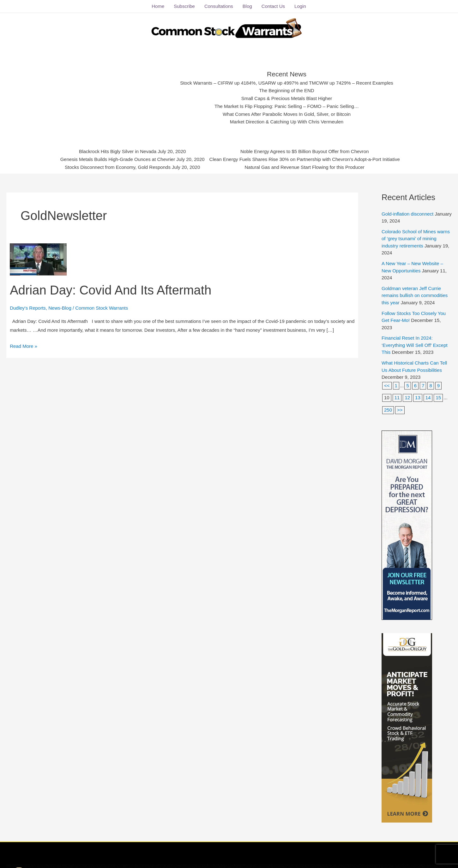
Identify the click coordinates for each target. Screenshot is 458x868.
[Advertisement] (122, 96)
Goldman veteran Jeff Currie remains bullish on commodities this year (415, 295)
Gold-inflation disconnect (407, 214)
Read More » (24, 345)
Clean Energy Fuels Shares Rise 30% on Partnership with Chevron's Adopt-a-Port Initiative (305, 159)
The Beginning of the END (286, 90)
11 (397, 398)
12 (407, 398)
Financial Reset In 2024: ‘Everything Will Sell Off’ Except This (415, 345)
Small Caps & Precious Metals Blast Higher (287, 98)
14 (428, 398)
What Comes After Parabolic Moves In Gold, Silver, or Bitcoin (287, 114)
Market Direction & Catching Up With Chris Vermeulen (287, 122)
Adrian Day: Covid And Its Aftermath (111, 290)
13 (418, 398)
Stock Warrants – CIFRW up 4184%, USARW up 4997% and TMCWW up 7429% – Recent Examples (287, 83)
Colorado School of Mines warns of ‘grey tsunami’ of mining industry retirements (416, 239)
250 (388, 410)
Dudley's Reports (28, 308)
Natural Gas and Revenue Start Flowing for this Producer (305, 167)
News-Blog (60, 308)
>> (400, 410)
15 (438, 398)
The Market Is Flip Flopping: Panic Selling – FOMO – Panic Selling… (287, 106)
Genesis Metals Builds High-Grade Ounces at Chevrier (118, 159)
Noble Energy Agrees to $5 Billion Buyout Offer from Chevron (305, 151)
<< (387, 386)
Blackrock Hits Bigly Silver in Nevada (118, 151)
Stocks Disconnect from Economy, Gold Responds (118, 167)
